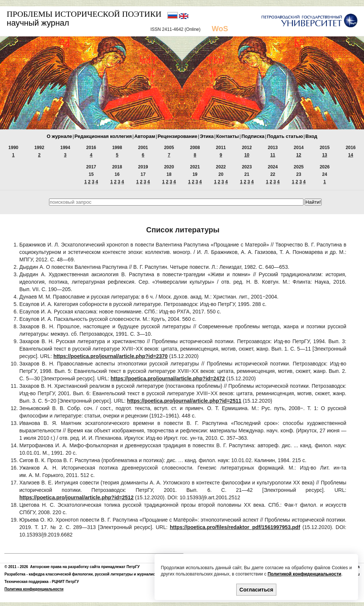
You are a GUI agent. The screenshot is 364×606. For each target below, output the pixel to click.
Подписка (253, 136)
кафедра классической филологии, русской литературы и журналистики (96, 574)
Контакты (227, 136)
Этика (207, 136)
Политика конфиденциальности (34, 589)
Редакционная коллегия (103, 136)
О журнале (59, 136)
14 (350, 155)
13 (324, 155)
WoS (220, 29)
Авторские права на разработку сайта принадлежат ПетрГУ (85, 567)
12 (299, 155)
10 (247, 155)
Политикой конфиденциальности (304, 574)
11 (273, 155)
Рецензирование (177, 136)
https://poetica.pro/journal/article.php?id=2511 (184, 401)
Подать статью (285, 136)
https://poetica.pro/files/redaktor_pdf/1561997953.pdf (235, 527)
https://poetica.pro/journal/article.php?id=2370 (111, 356)
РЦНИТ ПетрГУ (66, 582)
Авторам (144, 136)
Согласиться (256, 590)
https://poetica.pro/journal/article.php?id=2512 (77, 497)
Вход (311, 136)
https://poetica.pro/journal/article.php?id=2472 (168, 378)
